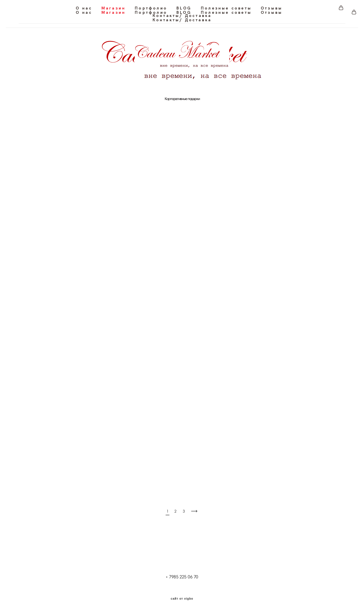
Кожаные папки (208, 101)
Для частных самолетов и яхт (125, 101)
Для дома (64, 101)
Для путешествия (293, 101)
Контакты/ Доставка (182, 16)
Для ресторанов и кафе (172, 101)
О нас (84, 8)
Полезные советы (226, 8)
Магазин (113, 8)
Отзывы (272, 8)
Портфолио (151, 8)
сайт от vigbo (182, 598)
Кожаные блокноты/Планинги (250, 101)
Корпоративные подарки (182, 107)
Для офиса (88, 101)
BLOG (184, 8)
